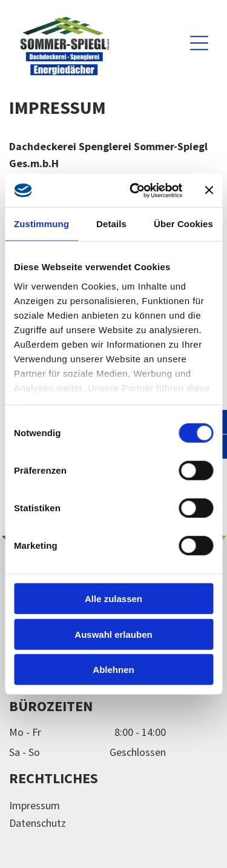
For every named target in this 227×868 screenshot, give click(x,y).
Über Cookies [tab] (183, 224)
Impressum (35, 805)
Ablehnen (113, 670)
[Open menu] (199, 43)
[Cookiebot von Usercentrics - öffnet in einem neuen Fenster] (135, 190)
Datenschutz (38, 823)
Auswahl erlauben (113, 634)
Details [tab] (111, 224)
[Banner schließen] (209, 190)
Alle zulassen (113, 599)
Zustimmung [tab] (41, 224)
